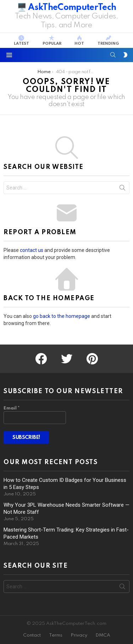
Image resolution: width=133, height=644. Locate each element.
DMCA (103, 635)
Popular (52, 40)
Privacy (79, 635)
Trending (108, 40)
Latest (21, 40)
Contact (32, 635)
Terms (56, 635)
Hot (79, 40)
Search (122, 189)
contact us (32, 250)
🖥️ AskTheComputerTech (67, 8)
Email (12, 408)
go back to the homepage (62, 316)
